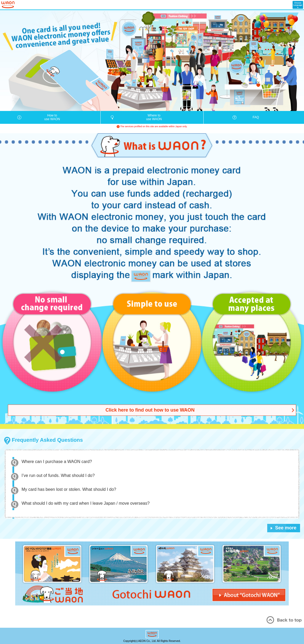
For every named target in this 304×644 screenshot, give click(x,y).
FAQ (256, 117)
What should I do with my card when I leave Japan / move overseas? (86, 503)
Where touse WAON (154, 117)
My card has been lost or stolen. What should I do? (69, 489)
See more (286, 528)
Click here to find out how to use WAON (150, 410)
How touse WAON (52, 117)
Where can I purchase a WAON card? (57, 462)
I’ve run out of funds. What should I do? (58, 475)
